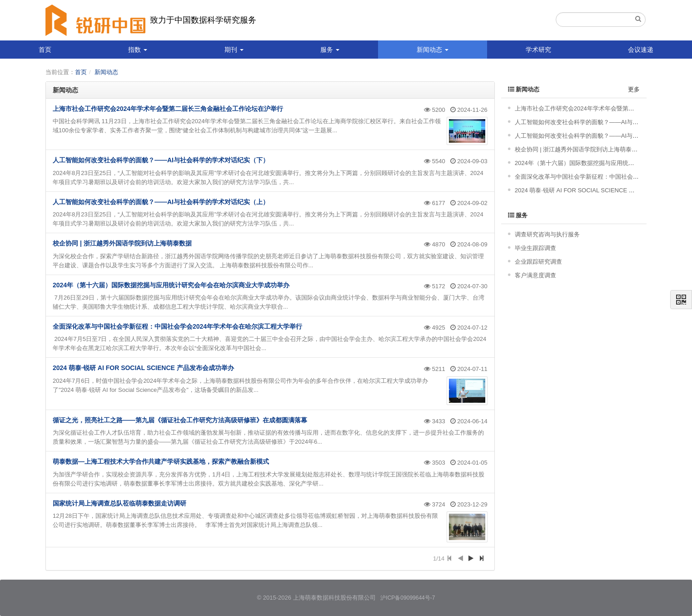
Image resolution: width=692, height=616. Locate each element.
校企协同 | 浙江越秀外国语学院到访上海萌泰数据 (122, 243)
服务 (330, 50)
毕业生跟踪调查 (535, 248)
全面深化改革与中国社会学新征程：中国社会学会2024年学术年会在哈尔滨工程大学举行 (177, 326)
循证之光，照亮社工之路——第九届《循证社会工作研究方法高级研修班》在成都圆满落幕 (180, 420)
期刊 (234, 50)
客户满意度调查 (535, 275)
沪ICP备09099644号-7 (408, 598)
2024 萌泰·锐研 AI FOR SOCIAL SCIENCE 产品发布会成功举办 (143, 368)
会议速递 (641, 50)
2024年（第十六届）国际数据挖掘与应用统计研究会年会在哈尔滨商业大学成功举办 (171, 285)
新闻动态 (433, 50)
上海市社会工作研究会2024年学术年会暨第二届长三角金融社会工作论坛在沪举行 (168, 109)
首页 (45, 50)
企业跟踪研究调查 (538, 262)
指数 (138, 50)
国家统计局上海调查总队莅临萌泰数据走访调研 (119, 503)
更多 (634, 89)
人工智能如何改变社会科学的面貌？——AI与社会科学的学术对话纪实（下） (161, 160)
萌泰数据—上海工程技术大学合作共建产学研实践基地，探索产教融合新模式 (161, 461)
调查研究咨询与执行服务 (547, 234)
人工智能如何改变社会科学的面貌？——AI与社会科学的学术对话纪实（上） (161, 202)
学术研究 (538, 50)
